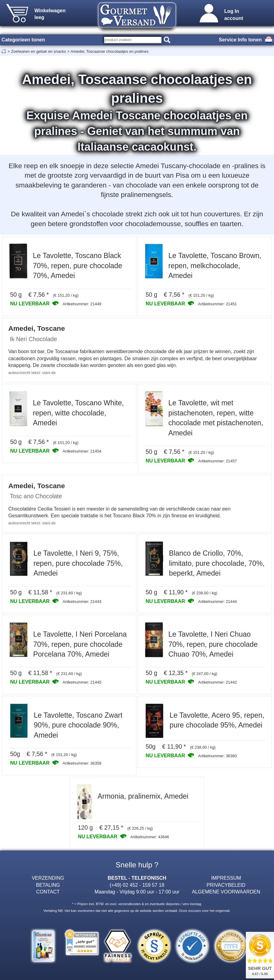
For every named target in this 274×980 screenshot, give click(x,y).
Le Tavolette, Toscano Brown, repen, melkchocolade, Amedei (215, 266)
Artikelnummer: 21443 (82, 602)
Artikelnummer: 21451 (217, 304)
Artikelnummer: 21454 (82, 451)
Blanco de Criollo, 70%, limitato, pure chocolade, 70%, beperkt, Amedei (217, 563)
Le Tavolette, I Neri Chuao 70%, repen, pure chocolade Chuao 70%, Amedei (213, 644)
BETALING (48, 885)
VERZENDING (48, 878)
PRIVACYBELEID (226, 885)
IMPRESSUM (226, 878)
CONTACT (48, 892)
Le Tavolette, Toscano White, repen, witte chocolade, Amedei (78, 413)
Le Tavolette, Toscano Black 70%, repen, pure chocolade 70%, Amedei (78, 266)
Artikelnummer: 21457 (217, 461)
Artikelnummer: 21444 (217, 602)
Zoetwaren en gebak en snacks (39, 51)
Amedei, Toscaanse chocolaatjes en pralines (110, 51)
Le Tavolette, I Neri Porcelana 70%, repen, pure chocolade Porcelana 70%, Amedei (80, 644)
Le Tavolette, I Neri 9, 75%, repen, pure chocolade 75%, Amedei (78, 563)
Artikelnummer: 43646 (150, 837)
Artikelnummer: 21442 (217, 682)
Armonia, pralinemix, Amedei (143, 796)
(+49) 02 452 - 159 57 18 (137, 885)
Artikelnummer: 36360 (217, 756)
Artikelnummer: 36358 (82, 763)
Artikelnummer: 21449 (82, 304)
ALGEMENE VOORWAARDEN (226, 892)
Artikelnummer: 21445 (82, 682)
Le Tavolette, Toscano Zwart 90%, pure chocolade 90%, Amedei (78, 725)
